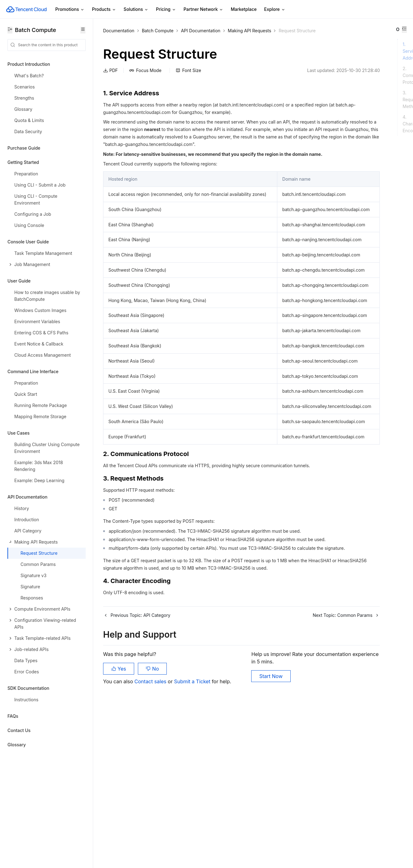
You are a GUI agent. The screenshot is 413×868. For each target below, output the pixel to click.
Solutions (136, 9)
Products (104, 9)
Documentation (119, 31)
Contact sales (151, 837)
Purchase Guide (24, 148)
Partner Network (203, 9)
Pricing (166, 9)
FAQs (13, 716)
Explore (275, 9)
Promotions (70, 9)
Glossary (17, 745)
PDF (110, 78)
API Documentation (201, 31)
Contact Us (19, 730)
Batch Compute (158, 31)
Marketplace (244, 9)
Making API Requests (250, 31)
